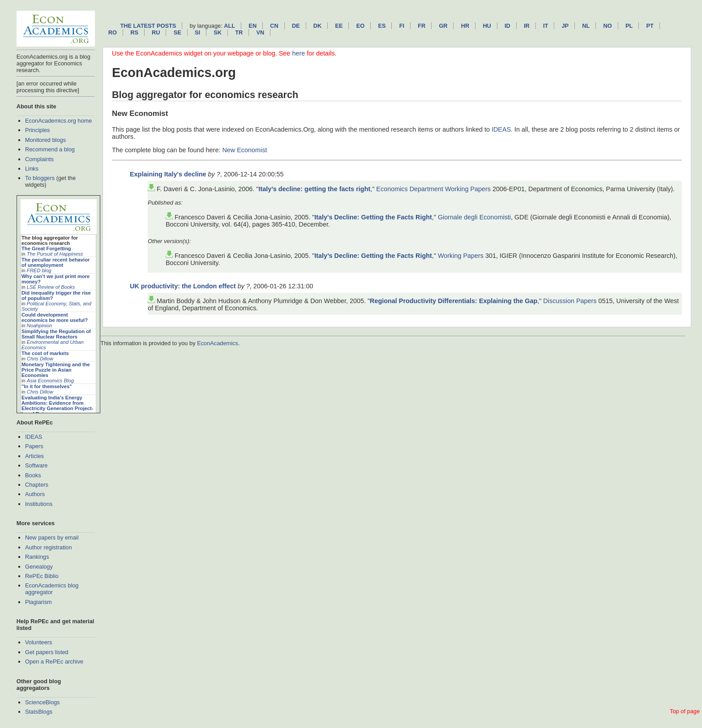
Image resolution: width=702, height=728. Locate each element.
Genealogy (39, 567)
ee (339, 26)
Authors (35, 494)
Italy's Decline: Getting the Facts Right (373, 217)
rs (134, 32)
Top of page (685, 711)
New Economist (244, 150)
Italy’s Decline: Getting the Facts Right (373, 256)
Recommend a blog (50, 149)
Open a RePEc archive (54, 662)
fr (422, 26)
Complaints (39, 159)
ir (527, 26)
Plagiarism (39, 602)
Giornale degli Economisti (474, 217)
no (608, 26)
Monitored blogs (45, 140)
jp (565, 26)
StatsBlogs (39, 712)
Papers (34, 446)
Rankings (37, 557)
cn (274, 26)
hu (487, 26)
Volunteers (39, 642)
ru (156, 32)
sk (218, 32)
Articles (34, 456)
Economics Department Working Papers (433, 189)
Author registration (49, 547)
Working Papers (461, 256)
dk (317, 26)
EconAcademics (218, 343)
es (382, 26)
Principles (37, 130)
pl (629, 26)
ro (113, 32)
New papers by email (52, 537)
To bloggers (40, 178)
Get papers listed (47, 652)
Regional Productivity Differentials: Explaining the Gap (454, 301)
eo (361, 26)
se (178, 32)
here (298, 53)
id (507, 26)
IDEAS (34, 437)
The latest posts (148, 26)
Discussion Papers (570, 301)
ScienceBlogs (43, 702)
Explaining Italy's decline (168, 174)
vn (260, 32)
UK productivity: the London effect (183, 286)
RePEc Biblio (42, 576)
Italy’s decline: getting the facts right (314, 189)
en (253, 26)
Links (32, 169)
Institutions (39, 504)
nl (586, 26)
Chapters (37, 485)
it (546, 26)
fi (402, 26)
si (197, 32)
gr (443, 26)
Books (33, 475)
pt (650, 26)
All (229, 26)
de (296, 26)
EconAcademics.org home (58, 121)
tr (239, 32)
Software (36, 465)
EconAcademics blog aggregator (52, 589)
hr (465, 26)
